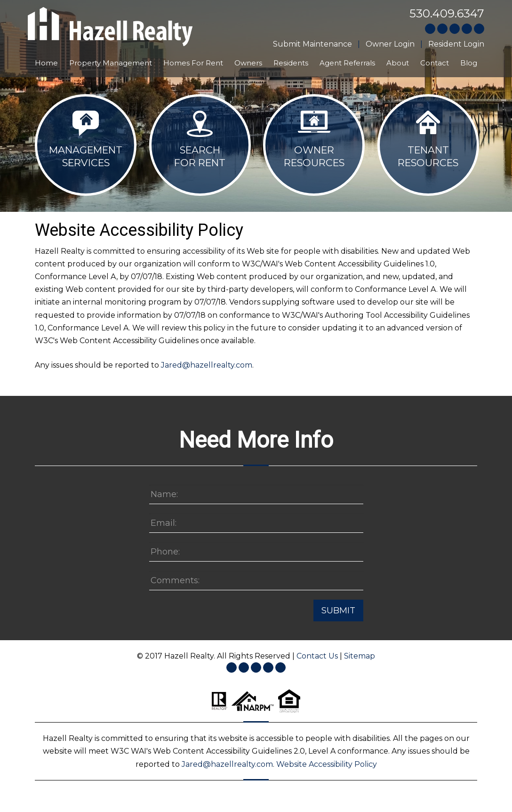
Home (46, 63)
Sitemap (360, 656)
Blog (469, 63)
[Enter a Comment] (256, 581)
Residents (291, 63)
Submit (338, 611)
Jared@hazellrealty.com (207, 365)
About (398, 63)
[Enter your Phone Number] (256, 552)
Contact (435, 63)
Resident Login (456, 44)
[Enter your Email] (256, 523)
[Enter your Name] (256, 494)
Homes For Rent (193, 63)
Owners (248, 63)
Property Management (111, 63)
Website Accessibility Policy (327, 764)
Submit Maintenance (312, 44)
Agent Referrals (347, 63)
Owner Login (390, 44)
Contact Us (317, 656)
